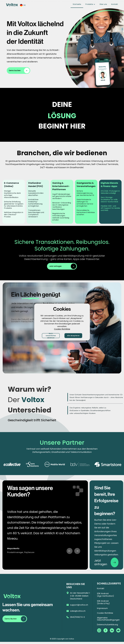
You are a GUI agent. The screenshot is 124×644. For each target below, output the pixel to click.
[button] (24, 5)
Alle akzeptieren (73, 336)
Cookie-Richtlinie (62, 329)
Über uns (103, 4)
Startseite (77, 4)
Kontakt (115, 4)
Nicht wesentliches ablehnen (51, 336)
